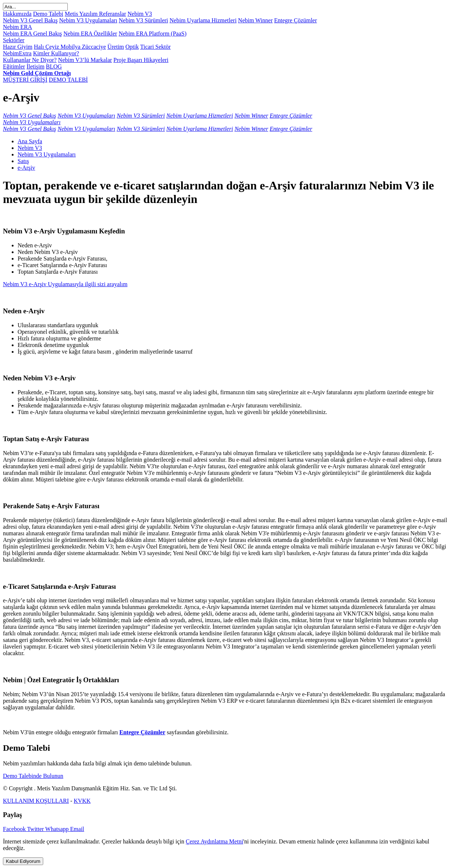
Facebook (15, 829)
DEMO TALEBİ (68, 80)
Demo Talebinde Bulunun (33, 776)
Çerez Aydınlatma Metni (214, 841)
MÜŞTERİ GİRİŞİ (25, 80)
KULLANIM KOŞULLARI (36, 801)
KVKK (82, 801)
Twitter (36, 829)
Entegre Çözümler (142, 732)
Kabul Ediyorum (23, 861)
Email (77, 829)
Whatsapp (58, 829)
